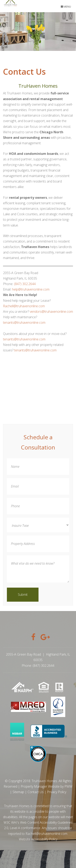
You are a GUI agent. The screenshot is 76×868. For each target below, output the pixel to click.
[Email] (38, 486)
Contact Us (36, 792)
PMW (68, 786)
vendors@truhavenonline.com (51, 312)
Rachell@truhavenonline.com (24, 306)
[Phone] (38, 506)
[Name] (38, 467)
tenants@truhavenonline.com (24, 322)
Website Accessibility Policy (38, 839)
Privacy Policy (57, 792)
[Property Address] (38, 544)
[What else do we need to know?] (38, 569)
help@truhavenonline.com (31, 289)
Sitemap (18, 792)
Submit (23, 595)
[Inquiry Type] (38, 525)
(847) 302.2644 (25, 284)
